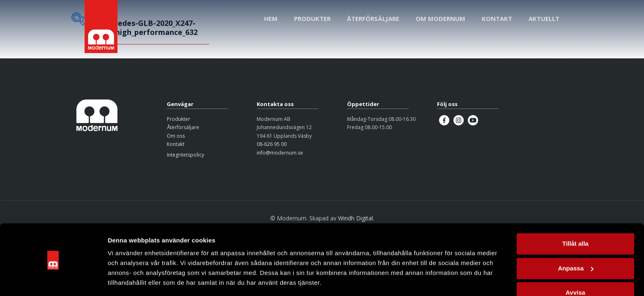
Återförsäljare (183, 127)
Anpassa (576, 242)
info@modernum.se (280, 153)
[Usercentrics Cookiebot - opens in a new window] (53, 280)
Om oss (176, 136)
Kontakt (176, 144)
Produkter (178, 119)
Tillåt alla (575, 218)
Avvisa (575, 267)
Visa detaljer (126, 280)
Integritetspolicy (185, 155)
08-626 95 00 (272, 144)
